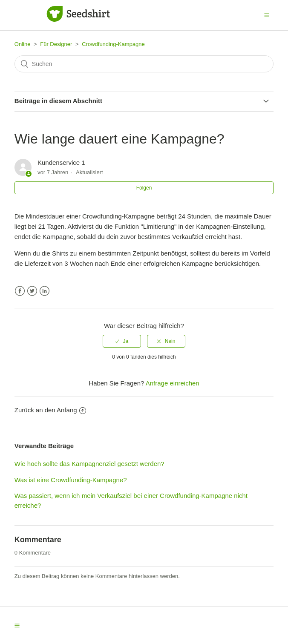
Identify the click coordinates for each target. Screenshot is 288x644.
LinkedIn (45, 291)
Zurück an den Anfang (50, 410)
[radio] (122, 341)
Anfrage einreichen (173, 383)
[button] (267, 15)
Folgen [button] (144, 188)
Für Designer (56, 44)
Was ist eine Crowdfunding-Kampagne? (71, 480)
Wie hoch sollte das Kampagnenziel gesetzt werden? (89, 464)
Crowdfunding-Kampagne (113, 44)
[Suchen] (144, 64)
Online (23, 44)
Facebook (20, 291)
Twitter (32, 291)
